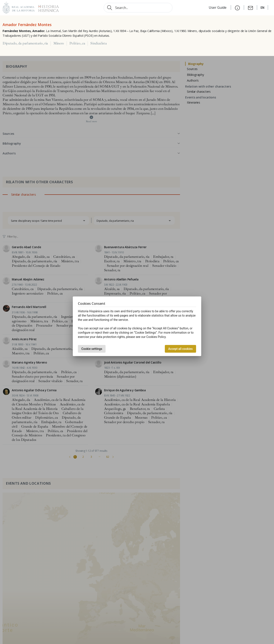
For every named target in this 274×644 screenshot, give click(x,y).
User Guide (218, 7)
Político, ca (77, 43)
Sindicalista (98, 43)
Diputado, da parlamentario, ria (25, 43)
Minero (59, 43)
